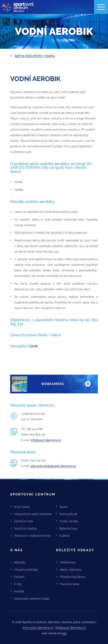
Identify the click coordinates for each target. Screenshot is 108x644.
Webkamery (68, 562)
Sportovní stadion (26, 529)
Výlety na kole (69, 521)
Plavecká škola (70, 584)
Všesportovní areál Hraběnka (33, 514)
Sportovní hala (24, 521)
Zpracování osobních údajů (32, 599)
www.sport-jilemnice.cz (38, 628)
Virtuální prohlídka (26, 570)
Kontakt (19, 591)
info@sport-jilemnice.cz (46, 440)
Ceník (34, 346)
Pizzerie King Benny (73, 577)
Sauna (63, 507)
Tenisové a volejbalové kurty (32, 536)
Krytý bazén (22, 507)
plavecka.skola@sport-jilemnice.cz (54, 466)
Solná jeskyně (68, 514)
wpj (64, 633)
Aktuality (20, 562)
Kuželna (65, 536)
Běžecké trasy (69, 529)
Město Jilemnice (71, 570)
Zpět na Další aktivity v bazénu (35, 56)
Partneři (19, 577)
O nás (18, 584)
